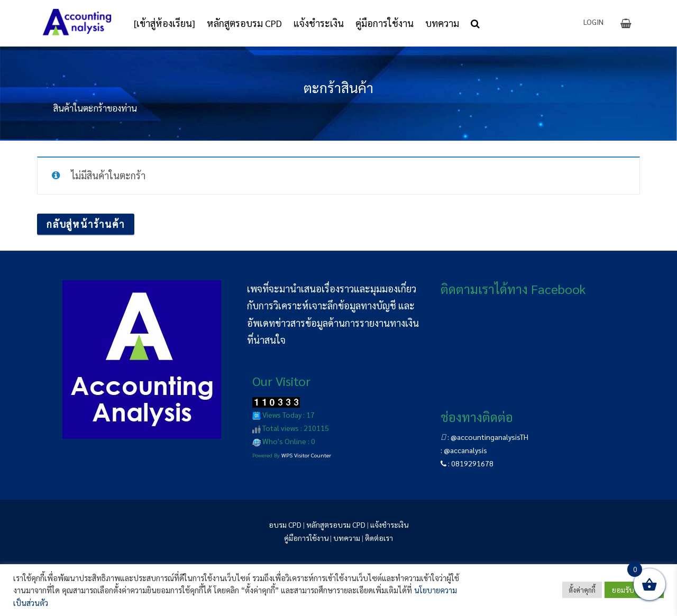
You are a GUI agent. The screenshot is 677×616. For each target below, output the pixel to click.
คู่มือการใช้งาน (306, 538)
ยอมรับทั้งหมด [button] (634, 590)
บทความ (347, 538)
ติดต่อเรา (379, 538)
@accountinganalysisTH (490, 437)
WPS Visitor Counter (306, 455)
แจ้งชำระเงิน (389, 525)
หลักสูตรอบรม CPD (336, 525)
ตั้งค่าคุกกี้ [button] (582, 590)
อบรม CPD (285, 525)
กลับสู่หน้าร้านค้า (86, 224)
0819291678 (472, 463)
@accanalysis (465, 450)
